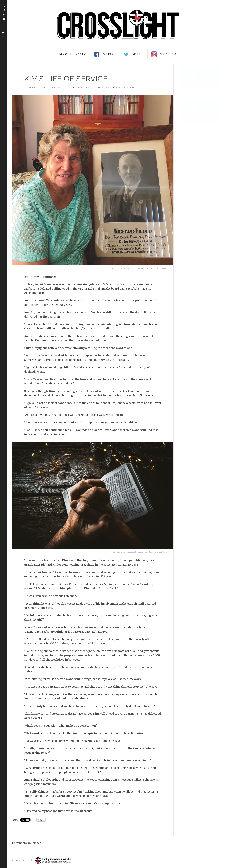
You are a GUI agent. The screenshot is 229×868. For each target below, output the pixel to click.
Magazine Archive (73, 54)
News (105, 87)
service (132, 87)
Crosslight (60, 87)
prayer (121, 87)
